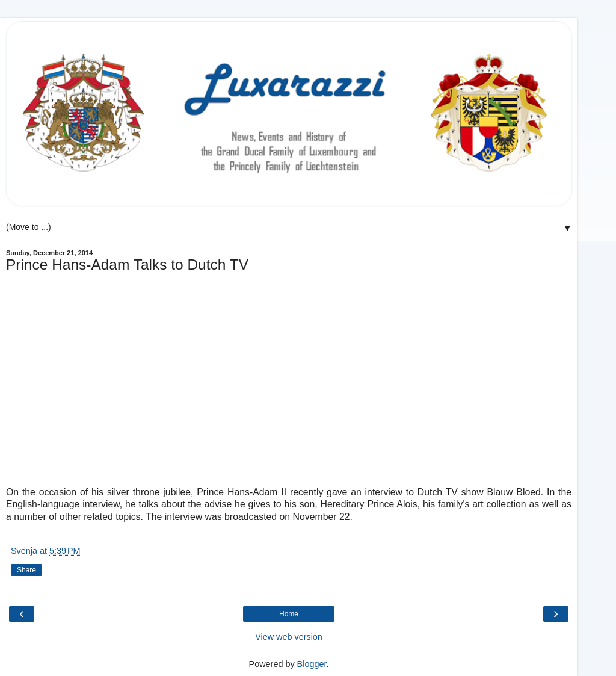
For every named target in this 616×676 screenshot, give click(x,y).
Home (289, 614)
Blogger (312, 664)
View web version (289, 637)
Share (26, 570)
